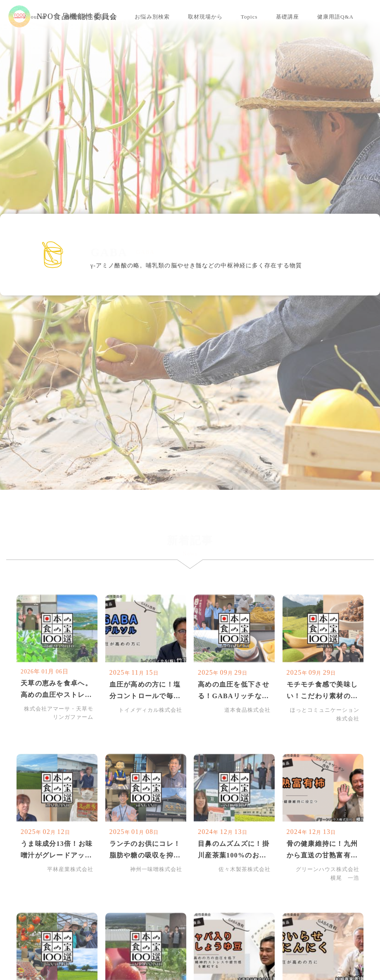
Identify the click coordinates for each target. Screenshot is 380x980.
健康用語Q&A (335, 17)
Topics (249, 17)
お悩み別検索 (152, 17)
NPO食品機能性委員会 (63, 17)
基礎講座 (287, 17)
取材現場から (205, 17)
